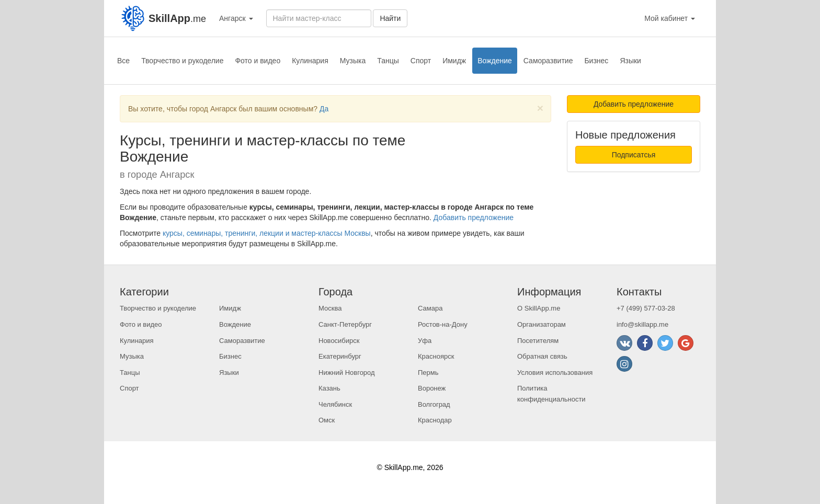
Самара (430, 308)
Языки (630, 61)
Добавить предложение (474, 217)
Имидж (454, 61)
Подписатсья (634, 155)
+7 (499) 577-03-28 (646, 308)
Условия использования (555, 373)
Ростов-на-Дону (443, 324)
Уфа (425, 341)
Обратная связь (542, 356)
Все (123, 61)
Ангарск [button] (236, 18)
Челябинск (335, 404)
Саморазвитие (548, 61)
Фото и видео (258, 61)
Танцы (388, 61)
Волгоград (434, 404)
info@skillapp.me (642, 324)
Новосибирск (339, 341)
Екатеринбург (340, 356)
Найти (390, 18)
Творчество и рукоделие (182, 61)
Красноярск (436, 356)
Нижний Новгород (347, 373)
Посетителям (538, 341)
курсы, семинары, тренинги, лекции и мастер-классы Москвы (267, 233)
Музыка (353, 61)
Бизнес (596, 61)
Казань (329, 388)
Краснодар (435, 420)
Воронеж (432, 388)
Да (324, 109)
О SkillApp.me (539, 308)
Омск (327, 420)
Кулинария (310, 61)
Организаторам (542, 324)
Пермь (428, 373)
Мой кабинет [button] (670, 18)
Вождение (495, 61)
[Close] (540, 108)
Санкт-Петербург (345, 324)
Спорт (421, 61)
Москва (330, 308)
